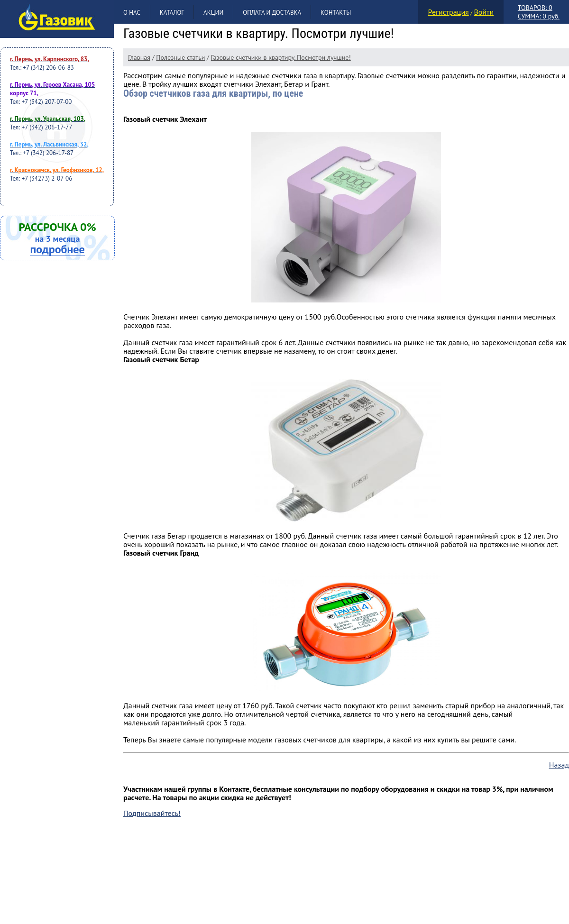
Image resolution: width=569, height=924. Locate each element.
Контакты (336, 13)
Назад (559, 765)
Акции (213, 13)
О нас (132, 13)
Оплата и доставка (272, 13)
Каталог (172, 13)
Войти (484, 12)
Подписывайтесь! (152, 813)
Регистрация (449, 12)
